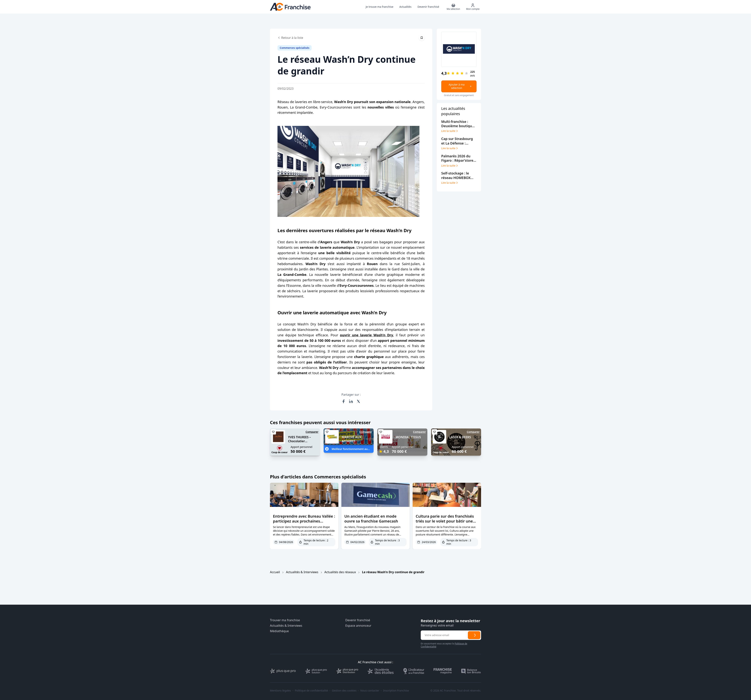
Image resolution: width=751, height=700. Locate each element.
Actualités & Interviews (302, 572)
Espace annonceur (358, 626)
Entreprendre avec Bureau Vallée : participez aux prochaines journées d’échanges (304, 521)
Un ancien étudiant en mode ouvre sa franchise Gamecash (371, 519)
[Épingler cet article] (422, 38)
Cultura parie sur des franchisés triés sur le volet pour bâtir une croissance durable (445, 521)
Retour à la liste (290, 38)
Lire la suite (450, 131)
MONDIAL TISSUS (408, 437)
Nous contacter (370, 691)
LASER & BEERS (460, 437)
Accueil (275, 572)
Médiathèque (279, 631)
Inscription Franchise (396, 691)
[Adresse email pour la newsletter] (444, 635)
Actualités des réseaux (340, 572)
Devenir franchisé (358, 620)
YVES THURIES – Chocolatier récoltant (299, 441)
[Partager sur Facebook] (343, 401)
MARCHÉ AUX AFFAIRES (352, 439)
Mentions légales (280, 691)
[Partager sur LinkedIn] (351, 401)
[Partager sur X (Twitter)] (359, 401)
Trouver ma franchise (285, 620)
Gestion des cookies (344, 691)
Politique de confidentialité (311, 691)
